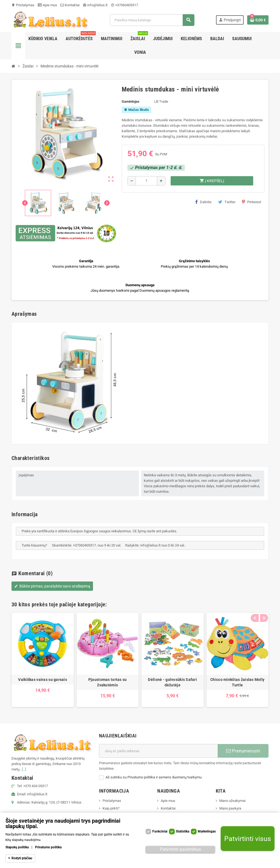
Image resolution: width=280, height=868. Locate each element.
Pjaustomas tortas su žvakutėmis (108, 682)
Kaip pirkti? (111, 808)
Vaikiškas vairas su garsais (43, 680)
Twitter (227, 202)
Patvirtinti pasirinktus (180, 849)
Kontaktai (70, 5)
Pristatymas (23, 5)
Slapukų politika (17, 847)
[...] (24, 769)
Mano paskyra (230, 808)
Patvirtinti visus (248, 839)
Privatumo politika (48, 847)
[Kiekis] (146, 181)
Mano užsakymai (232, 801)
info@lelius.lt (95, 5)
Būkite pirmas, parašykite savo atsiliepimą (52, 586)
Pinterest (252, 202)
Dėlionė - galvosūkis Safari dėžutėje (172, 682)
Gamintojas (131, 101)
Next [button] (263, 603)
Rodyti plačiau (22, 858)
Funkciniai (160, 831)
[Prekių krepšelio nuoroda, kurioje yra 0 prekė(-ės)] (258, 20)
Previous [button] (255, 603)
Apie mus (47, 5)
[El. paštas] (158, 751)
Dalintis (203, 202)
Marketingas (207, 831)
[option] (43, 660)
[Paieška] (152, 20)
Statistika (183, 831)
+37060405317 (124, 5)
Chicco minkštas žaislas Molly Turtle (237, 682)
